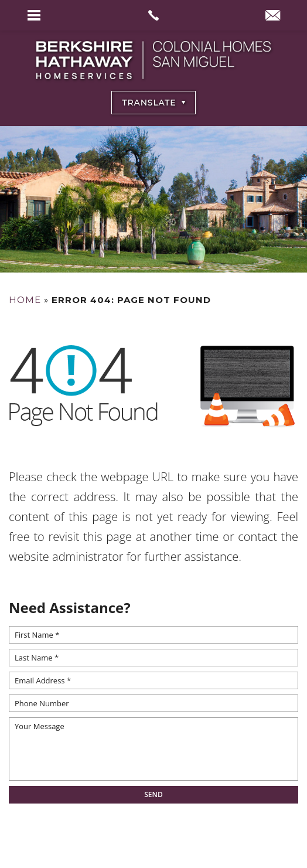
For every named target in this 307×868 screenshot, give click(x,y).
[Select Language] (153, 103)
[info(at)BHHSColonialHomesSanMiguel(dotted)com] (273, 16)
